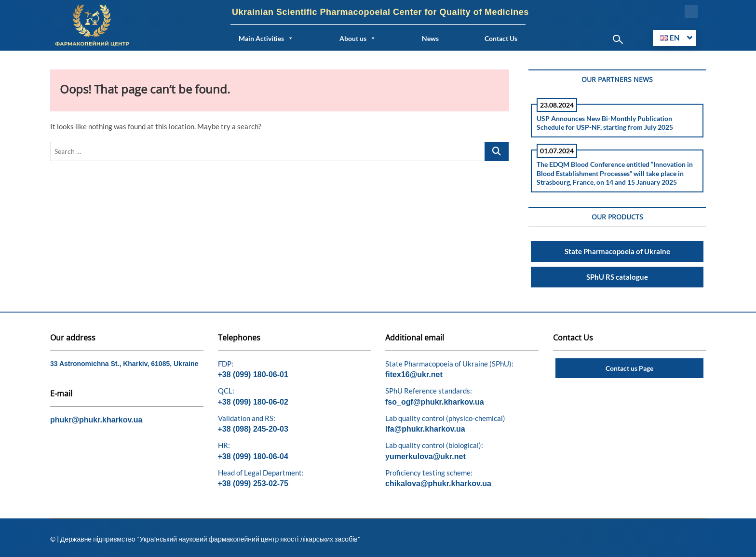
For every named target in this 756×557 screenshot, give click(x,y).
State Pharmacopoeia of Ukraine (617, 251)
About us (358, 38)
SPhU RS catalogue (617, 277)
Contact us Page (629, 368)
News (430, 38)
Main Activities (266, 38)
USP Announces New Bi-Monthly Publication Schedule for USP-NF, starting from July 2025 (605, 123)
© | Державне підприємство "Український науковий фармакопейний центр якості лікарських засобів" (205, 539)
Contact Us (501, 38)
